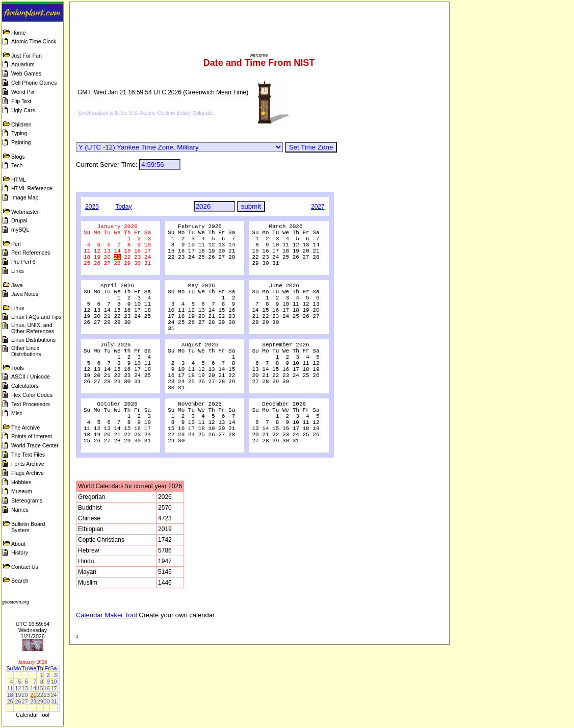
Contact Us (25, 567)
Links (18, 271)
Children (21, 124)
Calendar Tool (33, 715)
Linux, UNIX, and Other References (33, 328)
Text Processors (31, 404)
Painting (21, 142)
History (20, 553)
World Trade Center (35, 445)
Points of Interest (32, 436)
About (18, 544)
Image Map (25, 197)
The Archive (25, 428)
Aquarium (23, 64)
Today (123, 207)
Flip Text (21, 101)
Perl (16, 244)
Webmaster (25, 212)
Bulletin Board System (28, 527)
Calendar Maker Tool (107, 664)
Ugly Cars (23, 110)
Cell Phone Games (34, 83)
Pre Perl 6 (23, 262)
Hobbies (21, 482)
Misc (17, 413)
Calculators (25, 386)
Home (18, 33)
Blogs (18, 157)
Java (17, 285)
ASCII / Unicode (31, 376)
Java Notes (25, 294)
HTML (19, 180)
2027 (318, 207)
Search (20, 581)
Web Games (26, 73)
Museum (22, 491)
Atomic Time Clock (34, 41)
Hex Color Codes (32, 395)
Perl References (31, 253)
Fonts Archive (28, 464)
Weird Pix (23, 92)
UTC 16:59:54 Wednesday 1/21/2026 (33, 630)
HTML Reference (32, 188)
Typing (19, 133)
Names (20, 510)
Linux (18, 308)
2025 (92, 207)
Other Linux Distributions (26, 351)
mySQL (20, 230)
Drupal (19, 220)
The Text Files (28, 455)
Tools (18, 368)
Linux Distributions (33, 340)
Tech (17, 165)
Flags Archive (28, 473)
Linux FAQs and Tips (36, 317)
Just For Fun (27, 56)
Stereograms (27, 500)
